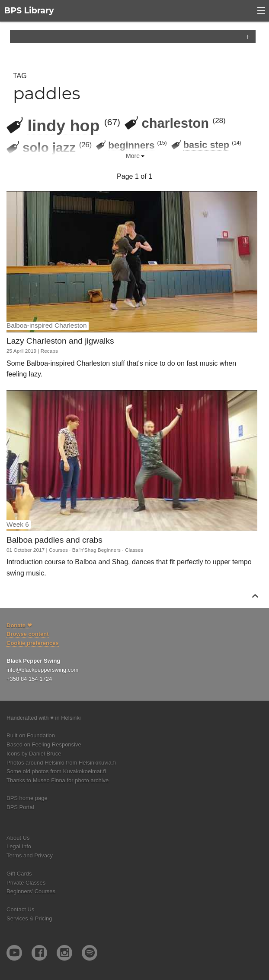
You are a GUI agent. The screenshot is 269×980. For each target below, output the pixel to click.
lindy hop (63, 126)
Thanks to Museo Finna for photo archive (58, 780)
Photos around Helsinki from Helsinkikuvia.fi (61, 763)
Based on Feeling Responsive (44, 744)
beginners (131, 145)
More (133, 156)
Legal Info (19, 846)
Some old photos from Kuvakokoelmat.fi (56, 771)
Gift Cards (19, 874)
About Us (18, 838)
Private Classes (26, 883)
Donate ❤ (19, 625)
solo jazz (49, 147)
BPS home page (27, 798)
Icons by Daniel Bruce (34, 754)
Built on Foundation (31, 735)
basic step (206, 145)
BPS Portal (20, 807)
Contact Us (20, 909)
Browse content (28, 634)
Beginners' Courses (31, 891)
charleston (175, 123)
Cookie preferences (33, 643)
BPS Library (29, 11)
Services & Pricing (29, 918)
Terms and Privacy (30, 855)
